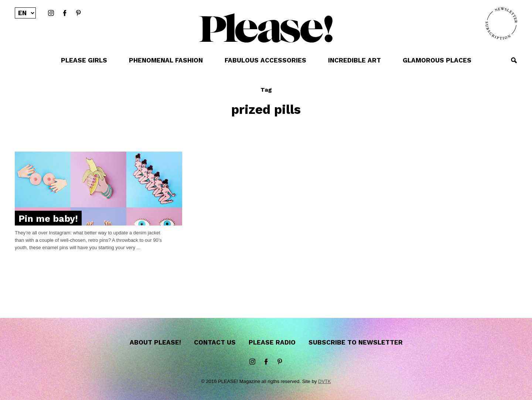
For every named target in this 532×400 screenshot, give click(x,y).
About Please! (155, 342)
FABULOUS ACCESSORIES (265, 60)
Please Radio (272, 342)
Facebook (65, 13)
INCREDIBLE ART (354, 60)
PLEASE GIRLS (84, 60)
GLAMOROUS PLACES (437, 60)
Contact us (215, 342)
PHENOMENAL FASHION (166, 60)
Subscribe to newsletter (356, 342)
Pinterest (78, 13)
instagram (51, 13)
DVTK (325, 381)
